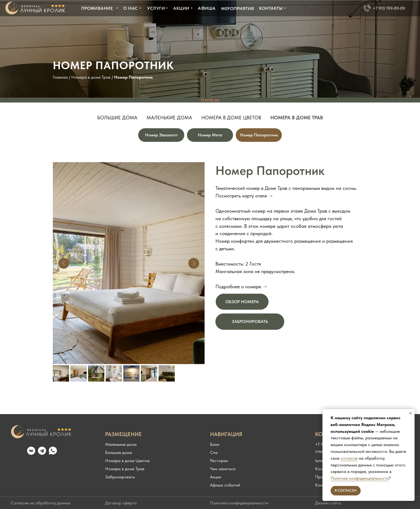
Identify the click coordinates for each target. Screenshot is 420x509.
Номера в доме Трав (91, 77)
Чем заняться (223, 469)
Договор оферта (121, 503)
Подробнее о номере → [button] (241, 286)
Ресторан (219, 461)
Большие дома (117, 118)
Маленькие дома (169, 118)
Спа (214, 452)
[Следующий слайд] (194, 263)
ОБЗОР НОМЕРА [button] (242, 302)
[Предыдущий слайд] (64, 263)
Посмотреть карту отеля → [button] (244, 196)
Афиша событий (225, 485)
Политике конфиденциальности (360, 478)
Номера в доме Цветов (231, 118)
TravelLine (210, 100)
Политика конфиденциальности (239, 503)
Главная (60, 77)
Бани (215, 444)
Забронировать (120, 477)
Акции (216, 477)
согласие (349, 458)
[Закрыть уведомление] (411, 413)
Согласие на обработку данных (41, 503)
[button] (184, 8)
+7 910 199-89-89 (389, 8)
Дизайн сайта (328, 503)
